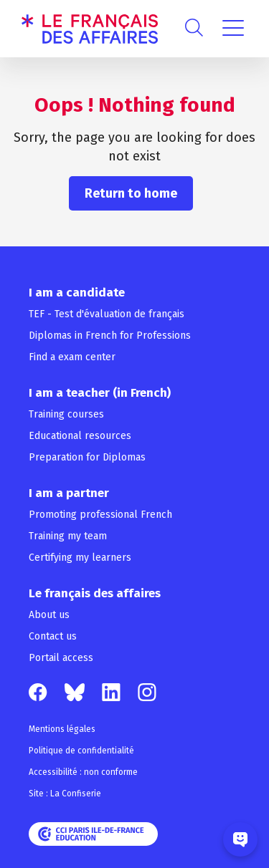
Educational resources (80, 436)
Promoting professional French (100, 515)
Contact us (53, 636)
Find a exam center (72, 357)
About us (49, 615)
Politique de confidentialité (81, 751)
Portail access (61, 658)
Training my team (68, 536)
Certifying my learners (80, 558)
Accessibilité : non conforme (83, 772)
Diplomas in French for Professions (110, 336)
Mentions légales (62, 729)
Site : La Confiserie (65, 794)
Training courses (66, 414)
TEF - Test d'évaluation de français (107, 314)
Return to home (131, 193)
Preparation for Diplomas (87, 457)
